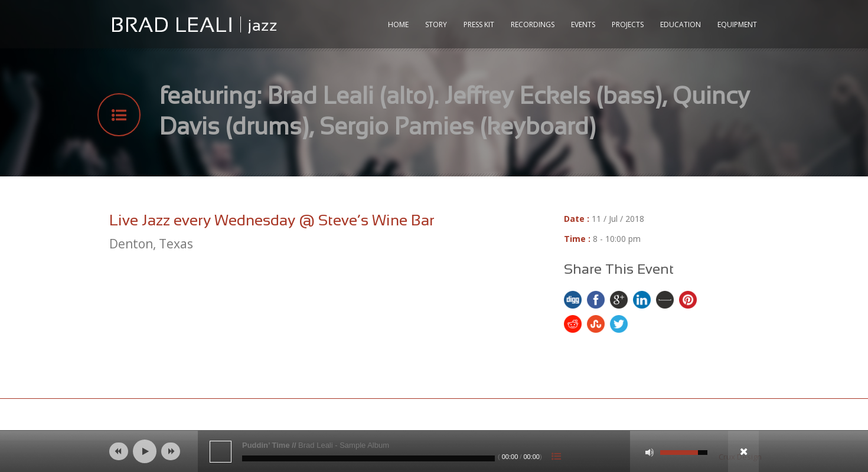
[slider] (368, 458)
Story (436, 24)
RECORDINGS (533, 24)
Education (681, 24)
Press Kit (479, 24)
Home (398, 24)
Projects (628, 24)
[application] (434, 451)
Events (583, 24)
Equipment (737, 24)
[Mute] (650, 453)
